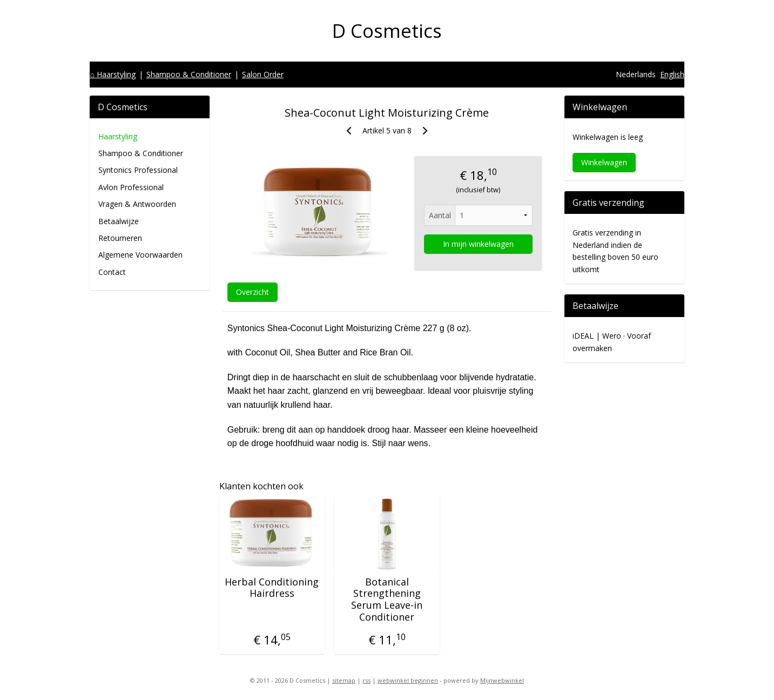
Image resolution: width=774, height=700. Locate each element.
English (672, 74)
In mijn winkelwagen (478, 244)
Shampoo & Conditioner (189, 74)
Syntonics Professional (138, 170)
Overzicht (253, 291)
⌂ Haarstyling (112, 74)
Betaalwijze (119, 221)
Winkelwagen (604, 162)
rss (366, 680)
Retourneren (120, 238)
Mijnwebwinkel (502, 680)
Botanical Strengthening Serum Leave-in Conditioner (387, 600)
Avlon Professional (131, 187)
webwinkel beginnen (408, 680)
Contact (112, 272)
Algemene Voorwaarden (140, 255)
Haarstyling (118, 136)
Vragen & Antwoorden (137, 204)
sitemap (344, 680)
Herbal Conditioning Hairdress (272, 588)
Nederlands (636, 74)
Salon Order (263, 74)
